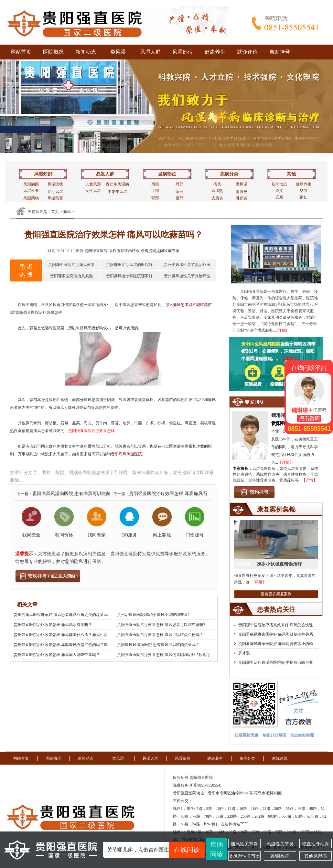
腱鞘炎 (242, 198)
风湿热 (217, 191)
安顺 (279, 197)
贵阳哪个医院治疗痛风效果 (71, 265)
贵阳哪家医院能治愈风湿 (71, 276)
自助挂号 (280, 52)
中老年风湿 (117, 192)
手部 (155, 191)
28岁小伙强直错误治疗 (279, 564)
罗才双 (244, 653)
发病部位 (167, 174)
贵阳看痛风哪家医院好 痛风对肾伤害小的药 (276, 644)
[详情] (259, 582)
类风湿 (118, 52)
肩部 (155, 184)
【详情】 (286, 462)
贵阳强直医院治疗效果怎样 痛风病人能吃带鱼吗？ (57, 655)
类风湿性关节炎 (244, 856)
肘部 (179, 184)
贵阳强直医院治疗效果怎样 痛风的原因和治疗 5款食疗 (164, 655)
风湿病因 (31, 184)
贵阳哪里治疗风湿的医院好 (129, 265)
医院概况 (53, 52)
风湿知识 (43, 174)
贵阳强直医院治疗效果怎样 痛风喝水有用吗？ (53, 625)
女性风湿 (93, 191)
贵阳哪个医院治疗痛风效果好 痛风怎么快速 (276, 625)
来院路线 (280, 758)
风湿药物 (31, 198)
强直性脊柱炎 (316, 844)
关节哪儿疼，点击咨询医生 (156, 850)
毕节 (304, 191)
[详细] (282, 330)
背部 (155, 198)
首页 (55, 212)
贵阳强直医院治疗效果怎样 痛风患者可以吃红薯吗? (161, 625)
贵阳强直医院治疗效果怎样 (91, 431)
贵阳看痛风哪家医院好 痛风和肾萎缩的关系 (276, 634)
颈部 (179, 192)
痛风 (217, 184)
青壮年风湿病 (117, 184)
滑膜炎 (242, 192)
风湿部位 (183, 52)
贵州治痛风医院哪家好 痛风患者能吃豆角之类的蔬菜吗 (61, 615)
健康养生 (215, 52)
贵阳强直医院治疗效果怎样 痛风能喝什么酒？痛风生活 (61, 635)
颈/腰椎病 (280, 856)
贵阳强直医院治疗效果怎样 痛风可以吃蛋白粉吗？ (160, 635)
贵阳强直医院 (96, 251)
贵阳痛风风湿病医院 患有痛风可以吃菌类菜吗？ (158, 645)
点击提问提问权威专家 (160, 251)
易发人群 (105, 174)
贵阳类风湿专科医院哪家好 (129, 276)
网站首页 (21, 52)
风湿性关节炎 (280, 844)
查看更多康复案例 (276, 594)
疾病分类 (229, 174)
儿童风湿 (93, 184)
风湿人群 (150, 52)
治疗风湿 (55, 192)
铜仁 (304, 197)
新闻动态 (86, 52)
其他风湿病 (316, 856)
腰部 (179, 198)
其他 (291, 174)
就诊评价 (247, 52)
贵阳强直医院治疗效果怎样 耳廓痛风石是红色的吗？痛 (61, 645)
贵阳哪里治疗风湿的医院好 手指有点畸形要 (276, 662)
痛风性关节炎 (244, 844)
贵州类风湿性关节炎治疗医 (187, 265)
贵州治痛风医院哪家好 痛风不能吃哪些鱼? (153, 615)
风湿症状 (55, 184)
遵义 (279, 191)
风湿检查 (31, 191)
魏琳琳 (279, 415)
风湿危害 (55, 198)
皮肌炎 (217, 198)
